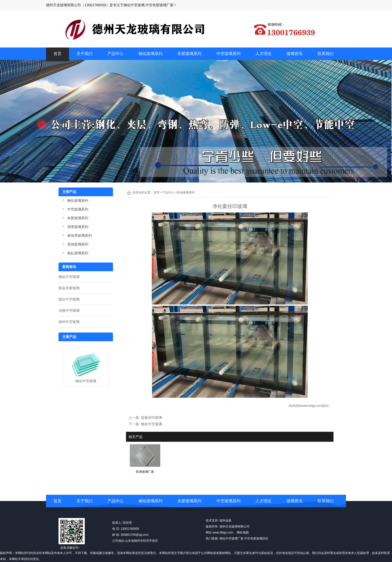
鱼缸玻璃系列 (78, 253)
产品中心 (115, 54)
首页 (57, 54)
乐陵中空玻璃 (69, 310)
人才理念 (263, 54)
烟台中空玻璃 (69, 299)
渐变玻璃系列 (78, 227)
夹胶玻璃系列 (189, 54)
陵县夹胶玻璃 (69, 288)
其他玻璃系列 (78, 244)
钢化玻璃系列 (150, 54)
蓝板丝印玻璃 (151, 417)
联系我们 (325, 54)
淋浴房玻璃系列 (79, 235)
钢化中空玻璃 (69, 277)
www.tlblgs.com (312, 406)
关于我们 (84, 54)
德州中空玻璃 (69, 322)
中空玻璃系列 (228, 54)
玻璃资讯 (294, 54)
